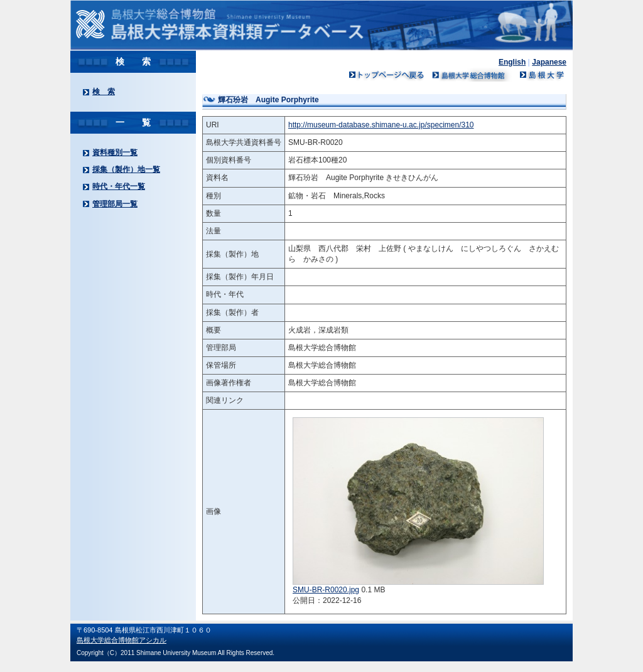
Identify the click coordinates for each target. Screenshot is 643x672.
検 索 (104, 92)
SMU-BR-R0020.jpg (326, 590)
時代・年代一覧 (119, 186)
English (512, 62)
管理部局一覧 (115, 204)
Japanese (549, 62)
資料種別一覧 (115, 152)
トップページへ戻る (387, 75)
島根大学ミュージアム (472, 75)
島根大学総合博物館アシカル (122, 640)
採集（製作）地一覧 (126, 169)
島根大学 (541, 75)
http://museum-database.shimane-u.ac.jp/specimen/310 (381, 125)
